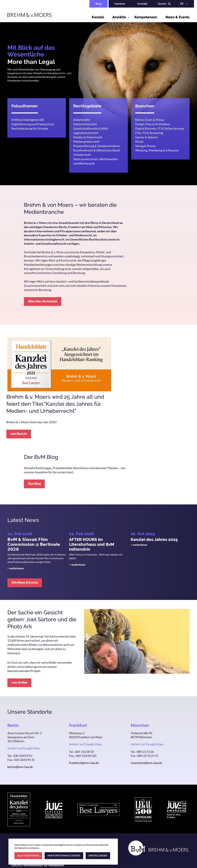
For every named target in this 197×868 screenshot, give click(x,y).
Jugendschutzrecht (86, 133)
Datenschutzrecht (85, 124)
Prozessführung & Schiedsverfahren (97, 146)
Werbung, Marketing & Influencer (157, 150)
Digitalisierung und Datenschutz (33, 124)
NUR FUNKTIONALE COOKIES (64, 855)
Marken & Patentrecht (88, 137)
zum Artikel (19, 682)
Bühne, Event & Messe (150, 120)
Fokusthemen (25, 106)
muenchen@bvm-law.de (146, 763)
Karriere (120, 4)
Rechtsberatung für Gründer (30, 128)
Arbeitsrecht (82, 120)
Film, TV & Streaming (149, 133)
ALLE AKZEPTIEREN (28, 855)
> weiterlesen (16, 568)
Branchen (145, 106)
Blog (99, 4)
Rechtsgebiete (87, 106)
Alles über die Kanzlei (43, 301)
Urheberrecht (82, 155)
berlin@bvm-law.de (20, 767)
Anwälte (119, 17)
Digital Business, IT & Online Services (160, 128)
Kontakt (142, 4)
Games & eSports (146, 137)
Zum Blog (34, 484)
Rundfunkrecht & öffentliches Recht (97, 150)
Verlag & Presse (145, 146)
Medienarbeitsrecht (86, 142)
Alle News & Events (25, 582)
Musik (139, 142)
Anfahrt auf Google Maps (24, 748)
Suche (162, 4)
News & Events (178, 17)
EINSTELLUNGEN (98, 855)
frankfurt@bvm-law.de (84, 763)
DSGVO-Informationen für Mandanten (38, 865)
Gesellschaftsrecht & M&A (91, 128)
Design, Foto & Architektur (153, 124)
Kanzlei (98, 17)
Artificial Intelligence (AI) (28, 120)
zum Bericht (19, 434)
